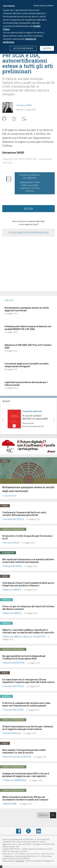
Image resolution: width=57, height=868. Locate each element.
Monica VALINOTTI (35, 637)
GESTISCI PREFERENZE (23, 48)
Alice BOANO (10, 496)
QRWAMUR (20, 861)
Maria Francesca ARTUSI (17, 757)
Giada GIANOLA (12, 733)
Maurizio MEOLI (13, 613)
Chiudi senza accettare (43, 6)
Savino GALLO (11, 543)
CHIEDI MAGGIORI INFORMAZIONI (28, 232)
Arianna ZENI (25, 105)
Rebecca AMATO (12, 590)
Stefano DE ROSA (13, 566)
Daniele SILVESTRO (14, 663)
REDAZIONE (10, 804)
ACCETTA (47, 48)
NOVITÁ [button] (6, 401)
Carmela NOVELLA (14, 519)
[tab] (28, 401)
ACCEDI (29, 209)
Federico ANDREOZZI (15, 780)
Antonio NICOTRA (14, 710)
